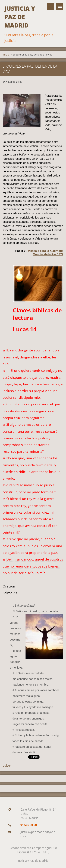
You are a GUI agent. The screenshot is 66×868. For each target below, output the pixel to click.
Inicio (6, 55)
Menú (60, 6)
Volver (7, 766)
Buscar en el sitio (51, 6)
